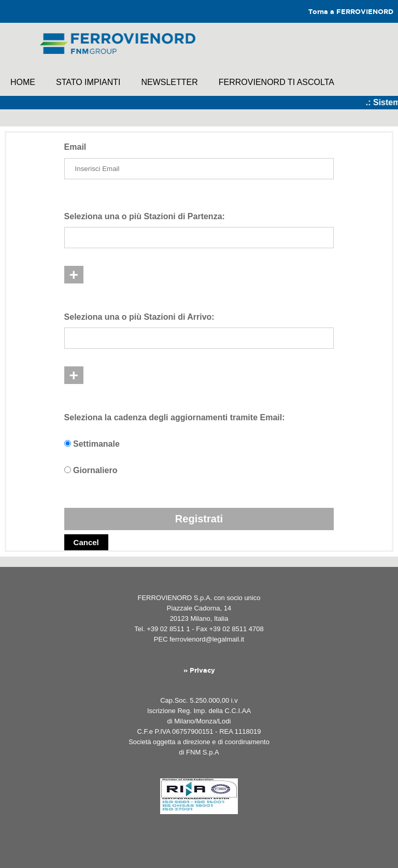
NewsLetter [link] (169, 82)
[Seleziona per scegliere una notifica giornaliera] (68, 470)
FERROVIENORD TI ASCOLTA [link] (276, 82)
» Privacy (199, 671)
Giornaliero (95, 470)
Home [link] (23, 82)
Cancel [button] (86, 542)
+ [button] (74, 274)
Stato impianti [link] (88, 82)
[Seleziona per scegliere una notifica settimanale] (68, 443)
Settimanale (96, 444)
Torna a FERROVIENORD (351, 12)
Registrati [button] (199, 519)
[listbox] (199, 238)
